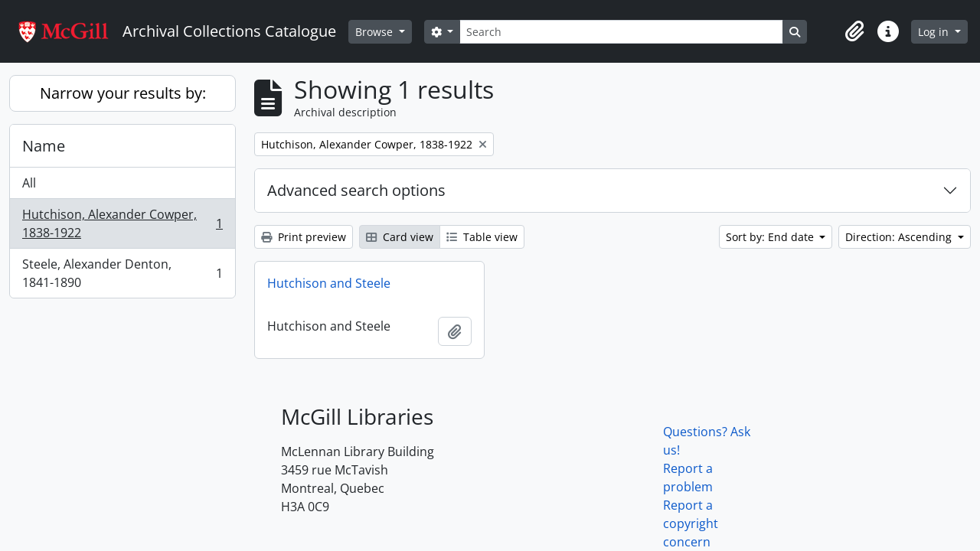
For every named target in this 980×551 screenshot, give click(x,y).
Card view (400, 237)
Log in (935, 32)
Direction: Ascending (900, 237)
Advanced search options (356, 190)
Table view (482, 237)
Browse (376, 32)
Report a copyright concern (691, 523)
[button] (854, 31)
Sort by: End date (771, 237)
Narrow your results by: (123, 93)
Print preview (304, 237)
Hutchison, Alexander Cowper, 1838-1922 (122, 223)
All (29, 183)
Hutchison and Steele (329, 283)
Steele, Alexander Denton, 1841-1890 (122, 273)
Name (44, 146)
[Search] (621, 32)
